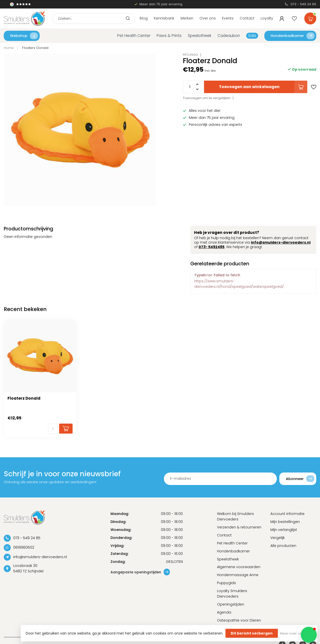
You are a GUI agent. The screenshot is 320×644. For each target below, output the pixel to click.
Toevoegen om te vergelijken (207, 98)
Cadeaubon (229, 36)
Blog (144, 18)
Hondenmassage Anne (238, 575)
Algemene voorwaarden (239, 567)
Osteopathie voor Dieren (239, 620)
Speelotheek (200, 36)
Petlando (190, 55)
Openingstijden (231, 604)
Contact (247, 18)
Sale (252, 36)
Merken (187, 18)
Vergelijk (278, 538)
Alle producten (283, 546)
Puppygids (226, 583)
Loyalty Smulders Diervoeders (232, 594)
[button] (309, 635)
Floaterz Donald (35, 48)
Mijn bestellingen (285, 522)
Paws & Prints (169, 36)
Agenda (224, 612)
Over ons (208, 18)
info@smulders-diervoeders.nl (281, 242)
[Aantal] (53, 429)
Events (228, 18)
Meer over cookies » (296, 633)
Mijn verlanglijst (284, 530)
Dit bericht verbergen (252, 633)
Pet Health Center (134, 36)
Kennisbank (164, 18)
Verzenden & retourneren (239, 527)
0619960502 (24, 548)
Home (9, 48)
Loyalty (267, 18)
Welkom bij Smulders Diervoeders (235, 516)
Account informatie (287, 514)
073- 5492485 (212, 247)
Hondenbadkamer (293, 36)
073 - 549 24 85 (303, 4)
